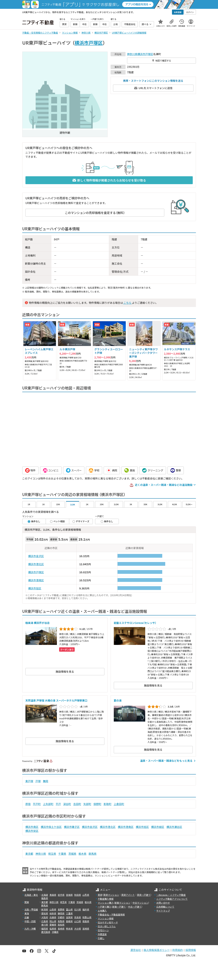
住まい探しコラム (107, 926)
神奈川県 (132, 54)
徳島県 (86, 921)
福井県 (86, 909)
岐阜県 (53, 913)
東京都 (29, 854)
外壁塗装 (102, 934)
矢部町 (87, 804)
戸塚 (38, 781)
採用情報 (191, 950)
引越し (101, 938)
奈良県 (78, 917)
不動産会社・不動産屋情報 (111, 914)
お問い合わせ (163, 903)
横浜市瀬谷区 (174, 827)
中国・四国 (30, 921)
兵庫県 (53, 917)
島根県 (69, 921)
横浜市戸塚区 (89, 43)
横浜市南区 (32, 827)
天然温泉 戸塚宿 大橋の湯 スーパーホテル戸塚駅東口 (56, 700)
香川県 (45, 925)
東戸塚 (29, 781)
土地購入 (102, 911)
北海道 (45, 895)
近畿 (27, 917)
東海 (27, 913)
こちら (127, 303)
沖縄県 (55, 932)
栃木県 (83, 854)
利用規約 (178, 950)
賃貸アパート (128, 895)
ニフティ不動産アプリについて (172, 899)
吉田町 (77, 804)
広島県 (45, 921)
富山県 (69, 909)
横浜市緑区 (158, 827)
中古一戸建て (135, 907)
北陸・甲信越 (31, 909)
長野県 (61, 909)
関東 (27, 902)
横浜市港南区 (36, 580)
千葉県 (62, 854)
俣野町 (97, 804)
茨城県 (72, 854)
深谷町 (67, 804)
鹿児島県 (46, 932)
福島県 (45, 898)
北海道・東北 (31, 895)
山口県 (78, 921)
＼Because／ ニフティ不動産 (171, 895)
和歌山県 (87, 917)
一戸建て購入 (104, 907)
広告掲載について (165, 907)
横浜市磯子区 (72, 827)
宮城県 (69, 895)
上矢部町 (48, 804)
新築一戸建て (119, 907)
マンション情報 (106, 918)
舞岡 (46, 781)
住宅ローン (103, 930)
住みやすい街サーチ (108, 922)
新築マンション (122, 903)
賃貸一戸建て (144, 895)
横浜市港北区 (36, 564)
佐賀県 (53, 929)
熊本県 (69, 929)
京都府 (61, 917)
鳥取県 (61, 921)
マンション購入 (106, 903)
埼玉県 (52, 854)
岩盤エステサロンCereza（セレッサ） (135, 623)
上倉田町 (119, 804)
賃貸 (100, 895)
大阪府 (45, 917)
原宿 (28, 804)
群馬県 (93, 854)
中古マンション (140, 903)
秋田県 (78, 895)
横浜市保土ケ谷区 (51, 827)
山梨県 (53, 909)
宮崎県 (86, 929)
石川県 (78, 909)
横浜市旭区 (35, 588)
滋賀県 (69, 917)
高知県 (61, 925)
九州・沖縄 (30, 929)
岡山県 (53, 921)
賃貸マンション (111, 895)
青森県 (53, 895)
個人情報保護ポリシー (157, 950)
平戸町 (37, 804)
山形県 (86, 895)
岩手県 (61, 895)
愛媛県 (53, 925)
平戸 (58, 804)
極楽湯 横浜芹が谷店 (38, 623)
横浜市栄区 (32, 831)
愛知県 (45, 913)
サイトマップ (163, 911)
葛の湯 (118, 700)
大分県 (78, 929)
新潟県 (45, 909)
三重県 (69, 913)
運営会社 (136, 950)
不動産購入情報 (106, 899)
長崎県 (61, 929)
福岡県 (45, 929)
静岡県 (61, 913)
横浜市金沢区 (36, 556)
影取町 (108, 804)
